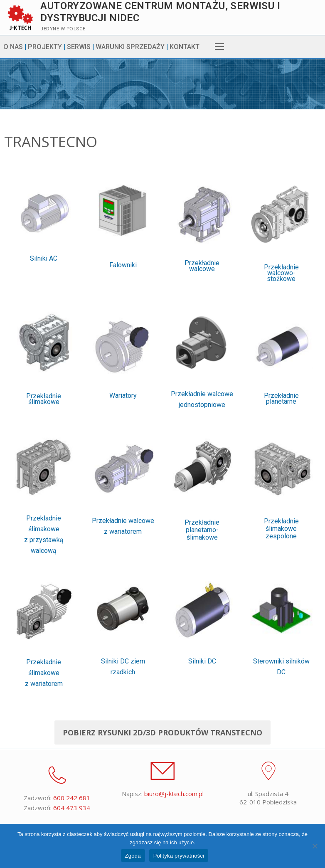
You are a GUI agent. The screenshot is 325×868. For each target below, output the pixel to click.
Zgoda (133, 856)
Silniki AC (44, 277)
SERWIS (79, 47)
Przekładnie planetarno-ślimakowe (202, 620)
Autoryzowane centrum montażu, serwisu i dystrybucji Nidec (160, 12)
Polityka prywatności (179, 856)
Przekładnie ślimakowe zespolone (281, 619)
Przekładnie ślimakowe (44, 417)
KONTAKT (185, 47)
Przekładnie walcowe (202, 285)
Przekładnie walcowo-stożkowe (281, 292)
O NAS (13, 47)
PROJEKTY (45, 47)
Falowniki (123, 284)
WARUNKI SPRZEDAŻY (130, 47)
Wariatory (123, 414)
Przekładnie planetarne (281, 416)
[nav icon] (219, 47)
